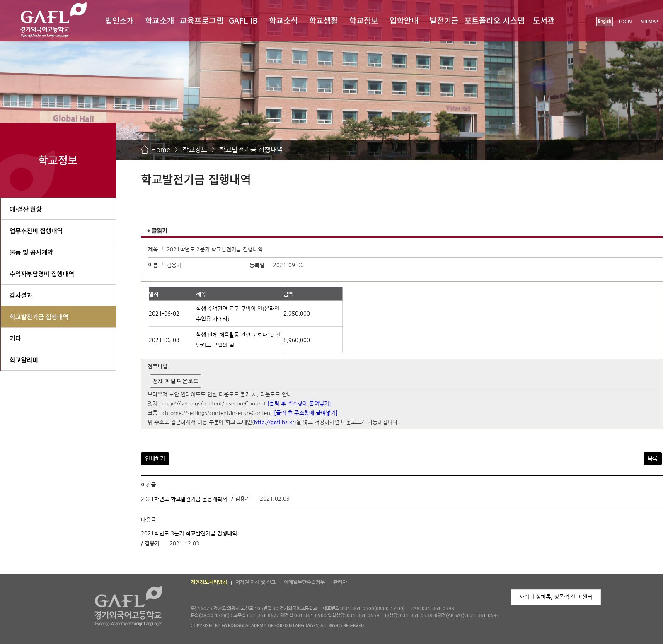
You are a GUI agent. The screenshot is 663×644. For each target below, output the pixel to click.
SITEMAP (650, 22)
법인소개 (119, 20)
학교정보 (364, 20)
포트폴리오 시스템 (495, 20)
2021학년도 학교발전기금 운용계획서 (184, 499)
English (605, 21)
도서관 (544, 20)
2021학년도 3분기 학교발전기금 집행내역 (189, 534)
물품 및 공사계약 (31, 252)
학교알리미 (24, 360)
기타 (15, 338)
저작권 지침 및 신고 (255, 582)
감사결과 (21, 295)
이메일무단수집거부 (304, 582)
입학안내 (404, 20)
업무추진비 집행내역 (36, 230)
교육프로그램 (202, 20)
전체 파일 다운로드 (175, 381)
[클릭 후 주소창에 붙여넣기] (299, 404)
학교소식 (283, 20)
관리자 (340, 582)
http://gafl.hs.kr (274, 423)
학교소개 (160, 20)
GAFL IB (243, 20)
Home (161, 150)
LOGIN (625, 22)
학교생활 (324, 20)
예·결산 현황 (26, 209)
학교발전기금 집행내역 (251, 150)
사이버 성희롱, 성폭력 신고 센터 (556, 597)
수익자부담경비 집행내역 (42, 274)
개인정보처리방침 (209, 582)
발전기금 (444, 20)
